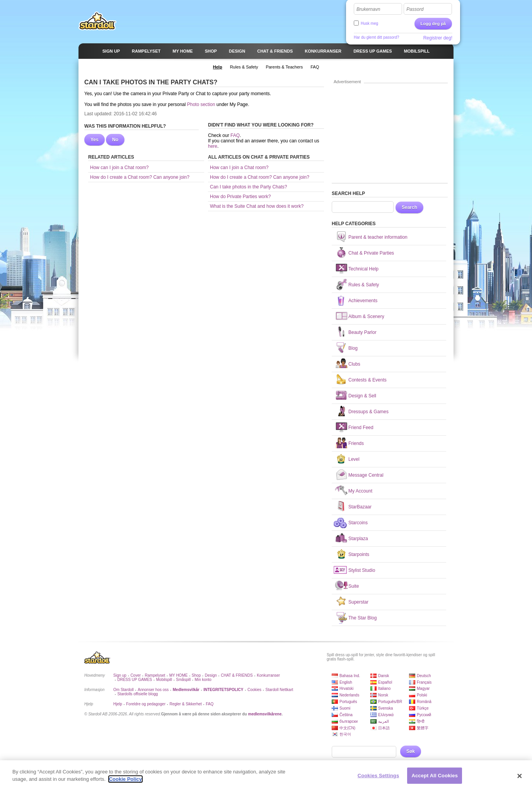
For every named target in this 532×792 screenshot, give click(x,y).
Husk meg (369, 23)
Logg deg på (433, 24)
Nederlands (349, 695)
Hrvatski (346, 689)
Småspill (183, 680)
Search (409, 207)
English (346, 682)
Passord (415, 9)
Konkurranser (268, 675)
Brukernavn (368, 9)
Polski (422, 695)
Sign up (120, 675)
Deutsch (424, 676)
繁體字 (423, 728)
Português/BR (390, 702)
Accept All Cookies (435, 776)
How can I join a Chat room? (119, 168)
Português (348, 702)
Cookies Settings (379, 776)
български (349, 721)
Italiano (384, 689)
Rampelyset (155, 675)
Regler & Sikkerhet (185, 704)
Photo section (201, 104)
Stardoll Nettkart (280, 690)
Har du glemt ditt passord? (376, 37)
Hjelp (118, 704)
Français (424, 682)
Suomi (345, 708)
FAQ (235, 135)
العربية (384, 721)
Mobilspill (164, 680)
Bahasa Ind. (350, 676)
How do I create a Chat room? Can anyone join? (140, 177)
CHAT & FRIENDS (237, 675)
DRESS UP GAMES (135, 680)
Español (385, 682)
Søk (411, 751)
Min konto (203, 680)
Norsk (383, 695)
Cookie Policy (125, 780)
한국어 (345, 734)
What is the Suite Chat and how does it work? (257, 206)
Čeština (346, 715)
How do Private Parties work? (240, 197)
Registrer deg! (438, 38)
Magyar (423, 689)
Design (211, 675)
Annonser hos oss (153, 690)
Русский (424, 715)
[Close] (520, 777)
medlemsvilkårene (265, 714)
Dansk (384, 676)
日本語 (384, 728)
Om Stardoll (124, 690)
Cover (136, 675)
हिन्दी (421, 721)
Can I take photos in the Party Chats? (248, 187)
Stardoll (97, 21)
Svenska (385, 708)
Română (424, 702)
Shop (196, 675)
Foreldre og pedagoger (146, 704)
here (213, 146)
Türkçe (423, 708)
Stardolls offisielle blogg (137, 694)
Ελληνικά (386, 715)
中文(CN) (347, 728)
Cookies (254, 690)
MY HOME (179, 675)
